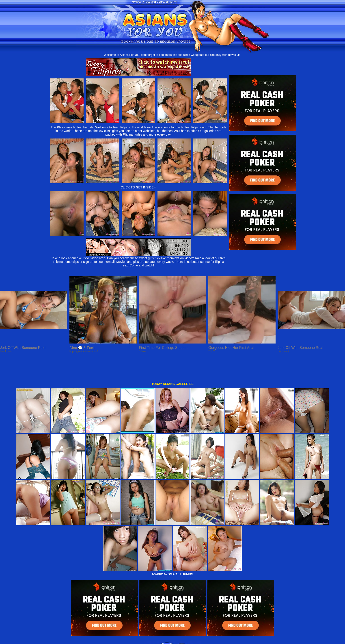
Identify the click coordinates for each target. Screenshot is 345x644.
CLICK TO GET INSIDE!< (138, 187)
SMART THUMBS (181, 556)
